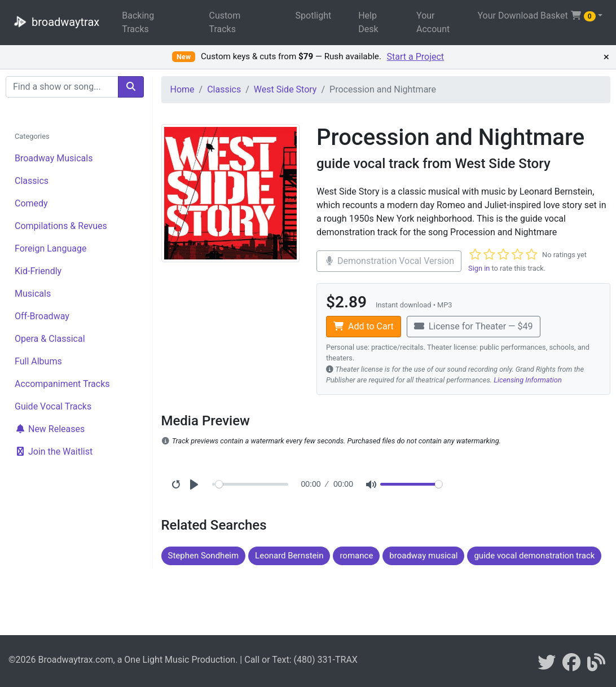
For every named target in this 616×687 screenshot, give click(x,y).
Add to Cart (364, 326)
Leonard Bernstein (289, 556)
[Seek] (252, 484)
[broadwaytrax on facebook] (571, 666)
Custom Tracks (225, 22)
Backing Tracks (138, 22)
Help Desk (368, 22)
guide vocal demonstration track (534, 556)
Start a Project (416, 57)
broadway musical (423, 556)
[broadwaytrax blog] (596, 666)
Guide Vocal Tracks (53, 406)
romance (356, 556)
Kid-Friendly (38, 271)
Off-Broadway (42, 316)
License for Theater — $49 (474, 326)
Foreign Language (50, 248)
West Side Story (285, 89)
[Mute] (371, 485)
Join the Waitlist (54, 452)
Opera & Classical (50, 339)
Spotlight (314, 16)
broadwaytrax (54, 21)
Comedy (31, 203)
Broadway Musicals (54, 158)
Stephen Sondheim (204, 556)
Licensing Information (528, 380)
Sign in (479, 268)
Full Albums (38, 361)
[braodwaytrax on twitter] (547, 666)
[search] (131, 87)
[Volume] (411, 484)
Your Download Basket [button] (536, 16)
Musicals (33, 294)
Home (182, 89)
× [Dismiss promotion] (606, 57)
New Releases (50, 429)
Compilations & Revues (61, 226)
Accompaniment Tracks (62, 384)
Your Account (433, 22)
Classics (32, 181)
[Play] (194, 485)
